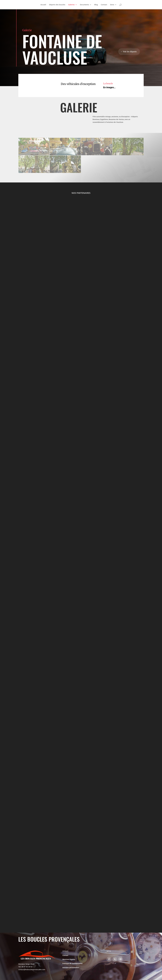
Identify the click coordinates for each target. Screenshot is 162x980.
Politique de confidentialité (72, 963)
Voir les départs (130, 52)
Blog (96, 5)
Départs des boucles (57, 5)
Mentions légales (69, 959)
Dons (112, 5)
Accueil (43, 5)
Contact (104, 5)
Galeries (71, 5)
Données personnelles (71, 968)
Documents (84, 5)
